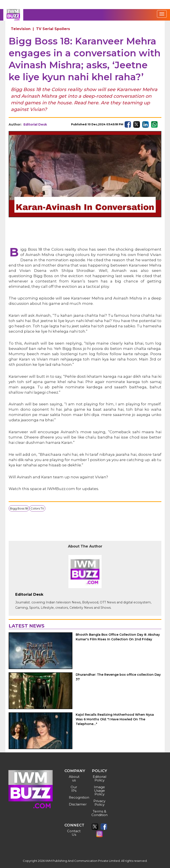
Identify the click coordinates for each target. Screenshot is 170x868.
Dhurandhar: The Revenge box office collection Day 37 (118, 677)
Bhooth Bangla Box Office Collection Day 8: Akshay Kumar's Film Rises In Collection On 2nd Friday (118, 637)
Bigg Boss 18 (19, 508)
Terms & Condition (99, 813)
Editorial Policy (99, 778)
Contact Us (74, 833)
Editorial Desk (35, 124)
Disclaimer (74, 804)
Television (21, 29)
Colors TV (37, 508)
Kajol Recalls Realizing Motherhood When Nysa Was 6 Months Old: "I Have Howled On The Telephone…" (115, 719)
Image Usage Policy (99, 791)
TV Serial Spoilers (53, 29)
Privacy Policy (99, 803)
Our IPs (74, 789)
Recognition (74, 797)
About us (74, 778)
